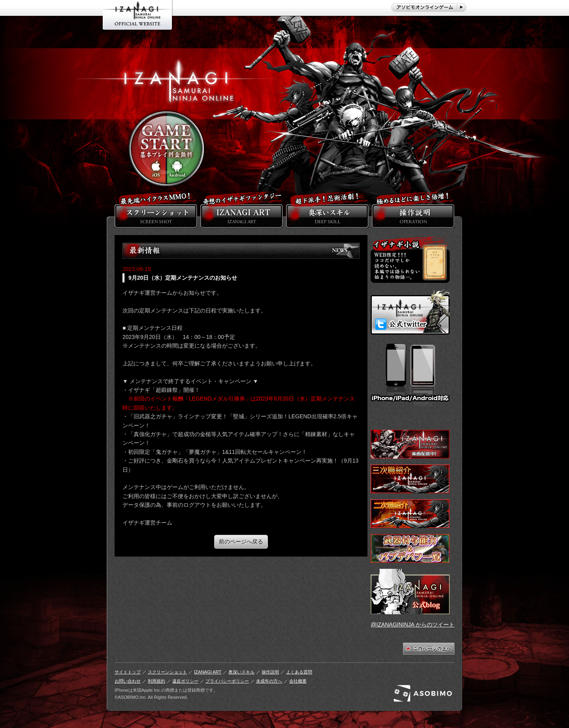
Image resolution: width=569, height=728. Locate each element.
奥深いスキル (241, 672)
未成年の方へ (269, 681)
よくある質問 (299, 672)
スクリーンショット (167, 672)
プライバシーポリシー (227, 681)
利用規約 (156, 681)
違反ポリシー (185, 681)
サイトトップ (128, 672)
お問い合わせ (128, 681)
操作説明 (270, 672)
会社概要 (298, 681)
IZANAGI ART (208, 672)
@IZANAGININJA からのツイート (413, 625)
